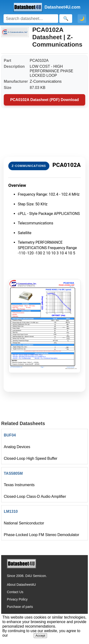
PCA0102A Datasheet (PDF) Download (44, 100)
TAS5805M (13, 473)
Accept (40, 636)
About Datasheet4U (21, 585)
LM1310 (11, 511)
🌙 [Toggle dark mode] (82, 19)
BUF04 (10, 435)
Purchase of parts (20, 607)
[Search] (31, 19)
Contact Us (15, 592)
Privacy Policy (17, 599)
